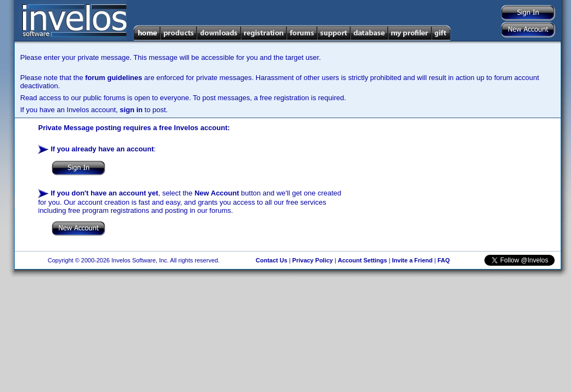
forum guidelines (114, 78)
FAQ (444, 260)
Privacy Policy (312, 260)
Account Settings (362, 260)
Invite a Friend (412, 260)
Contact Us (271, 260)
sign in (131, 110)
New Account (217, 193)
